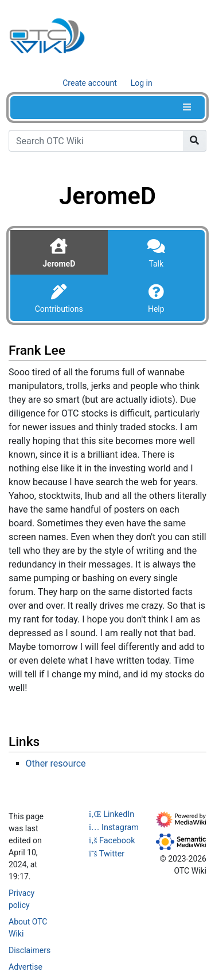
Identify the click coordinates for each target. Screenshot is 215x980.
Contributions (59, 309)
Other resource (56, 763)
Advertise (26, 967)
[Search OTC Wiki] (96, 141)
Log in (142, 83)
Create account (90, 83)
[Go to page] (195, 141)
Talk (156, 264)
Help (156, 309)
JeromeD (59, 264)
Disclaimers (30, 950)
